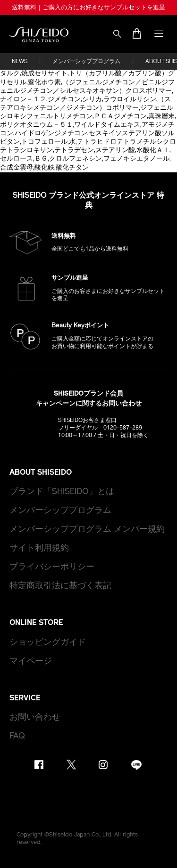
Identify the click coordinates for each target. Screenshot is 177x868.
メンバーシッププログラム (86, 62)
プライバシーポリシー (52, 567)
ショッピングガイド (48, 643)
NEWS (20, 62)
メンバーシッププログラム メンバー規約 (87, 530)
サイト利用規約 (39, 548)
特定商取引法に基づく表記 (60, 586)
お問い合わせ (35, 718)
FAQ (17, 736)
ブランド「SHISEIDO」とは (62, 492)
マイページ (31, 661)
